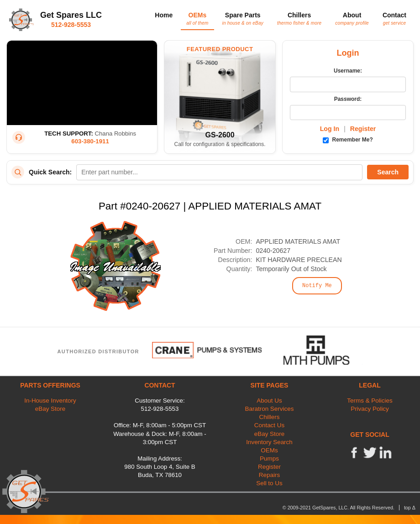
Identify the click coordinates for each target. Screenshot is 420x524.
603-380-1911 (90, 141)
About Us (269, 401)
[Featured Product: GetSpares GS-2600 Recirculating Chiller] (220, 97)
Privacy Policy (370, 409)
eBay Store (50, 409)
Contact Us (269, 425)
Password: (348, 99)
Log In (330, 129)
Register (363, 129)
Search (388, 172)
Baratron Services (270, 409)
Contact (394, 18)
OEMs (197, 18)
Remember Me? (348, 140)
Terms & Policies (370, 401)
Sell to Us (269, 483)
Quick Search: (50, 172)
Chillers (299, 18)
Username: (348, 71)
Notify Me (317, 286)
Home (164, 15)
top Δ (410, 508)
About (352, 18)
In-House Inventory (50, 401)
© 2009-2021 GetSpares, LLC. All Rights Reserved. (339, 508)
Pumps (269, 458)
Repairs (269, 475)
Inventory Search (269, 442)
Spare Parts (243, 18)
